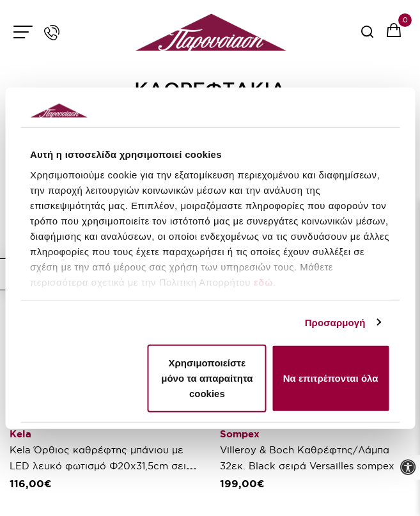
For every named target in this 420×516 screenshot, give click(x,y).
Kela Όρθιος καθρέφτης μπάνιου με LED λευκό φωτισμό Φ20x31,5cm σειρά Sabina (104, 466)
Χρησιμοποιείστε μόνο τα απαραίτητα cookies (207, 378)
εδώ (263, 282)
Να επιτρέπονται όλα (331, 378)
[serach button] (367, 36)
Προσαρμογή (335, 322)
